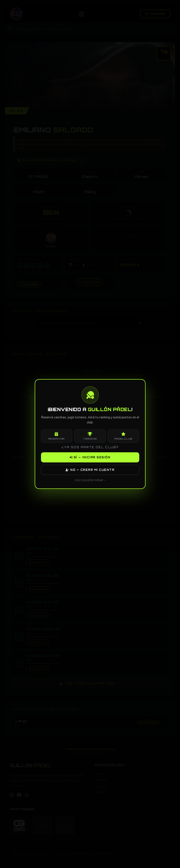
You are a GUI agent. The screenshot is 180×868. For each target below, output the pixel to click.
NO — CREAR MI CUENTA (90, 470)
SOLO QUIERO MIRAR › (90, 480)
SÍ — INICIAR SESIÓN (90, 457)
